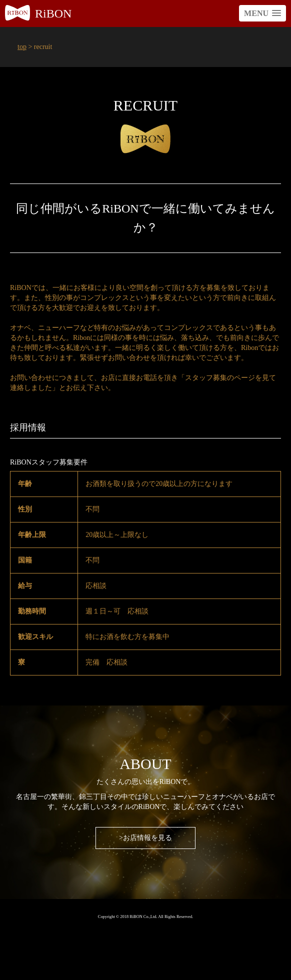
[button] (262, 13)
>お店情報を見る (145, 838)
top (22, 47)
